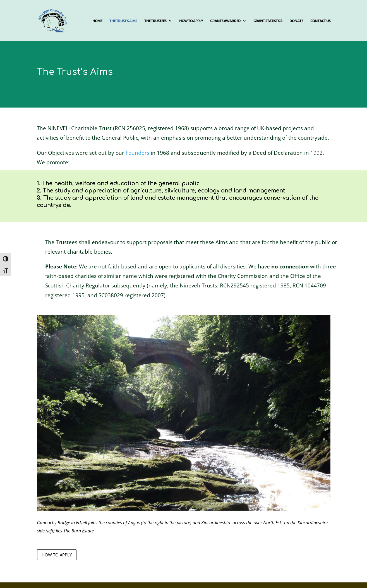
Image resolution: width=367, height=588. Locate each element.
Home (97, 21)
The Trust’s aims (123, 21)
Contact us (320, 21)
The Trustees (155, 21)
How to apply (191, 21)
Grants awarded (225, 21)
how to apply (57, 555)
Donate (296, 21)
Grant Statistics (268, 21)
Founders (137, 153)
